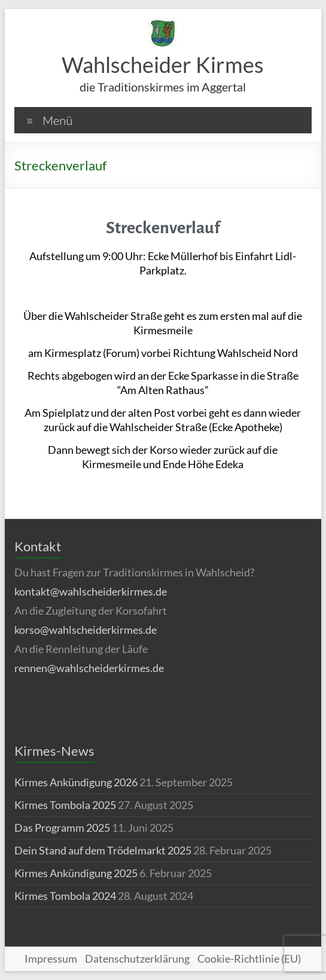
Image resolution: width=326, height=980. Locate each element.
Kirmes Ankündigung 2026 (76, 782)
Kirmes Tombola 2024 (65, 896)
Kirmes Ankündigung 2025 (76, 873)
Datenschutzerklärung (137, 958)
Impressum (51, 958)
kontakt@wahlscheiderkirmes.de (91, 591)
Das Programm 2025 (62, 828)
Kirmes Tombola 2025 (65, 805)
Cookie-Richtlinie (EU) (249, 958)
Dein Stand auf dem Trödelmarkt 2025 (103, 850)
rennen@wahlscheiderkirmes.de (89, 668)
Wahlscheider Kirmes (163, 65)
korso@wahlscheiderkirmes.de (86, 630)
